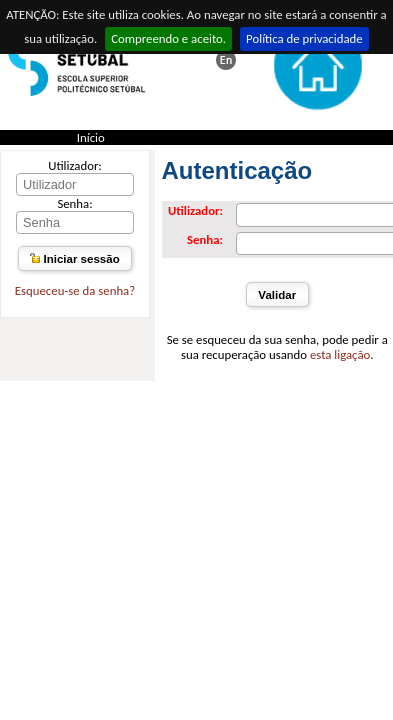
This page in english (226, 60)
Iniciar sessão (74, 259)
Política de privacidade (304, 38)
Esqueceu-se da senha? (75, 290)
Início (91, 137)
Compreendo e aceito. (168, 38)
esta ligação (340, 354)
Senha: (74, 203)
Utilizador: (75, 165)
